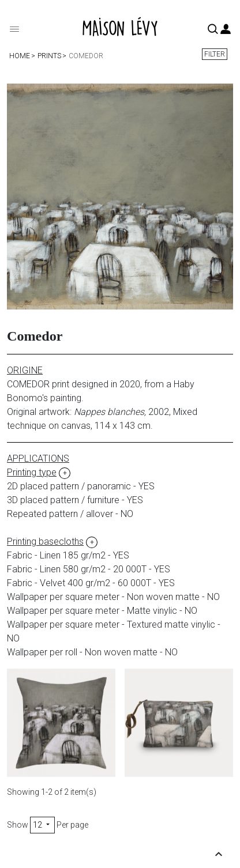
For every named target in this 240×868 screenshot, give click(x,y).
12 (42, 825)
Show (18, 825)
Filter (215, 54)
